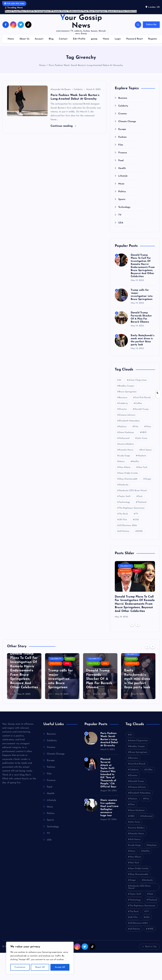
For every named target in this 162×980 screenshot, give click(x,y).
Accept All (60, 967)
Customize (20, 967)
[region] (40, 958)
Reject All (40, 967)
